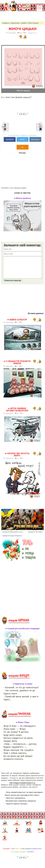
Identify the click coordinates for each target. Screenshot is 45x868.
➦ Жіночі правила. (23, 198)
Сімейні (24, 23)
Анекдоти (6, 23)
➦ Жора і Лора (23, 726)
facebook (10, 139)
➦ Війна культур (17, 323)
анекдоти (28, 852)
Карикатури (15, 23)
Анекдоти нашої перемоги (12, 539)
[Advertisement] (23, 16)
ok (23, 147)
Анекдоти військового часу (13, 536)
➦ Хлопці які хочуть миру (17, 458)
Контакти (31, 855)
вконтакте (35, 139)
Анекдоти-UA (32, 33)
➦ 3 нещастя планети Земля (17, 366)
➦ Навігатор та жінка (23, 687)
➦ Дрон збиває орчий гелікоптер (17, 413)
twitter (22, 139)
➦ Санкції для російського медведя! (22, 632)
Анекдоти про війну (35, 536)
